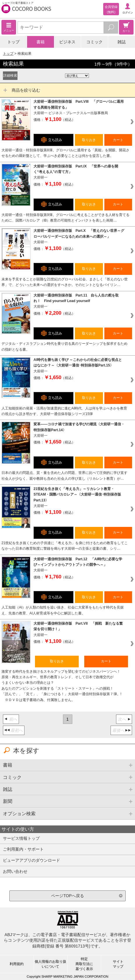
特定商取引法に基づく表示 (84, 964)
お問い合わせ (15, 871)
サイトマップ (118, 964)
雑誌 (122, 42)
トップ (13, 42)
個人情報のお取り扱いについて (50, 964)
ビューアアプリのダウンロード (31, 860)
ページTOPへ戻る (67, 896)
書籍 (41, 42)
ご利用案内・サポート (23, 849)
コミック (94, 42)
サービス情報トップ (21, 838)
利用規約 (17, 964)
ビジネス (67, 42)
